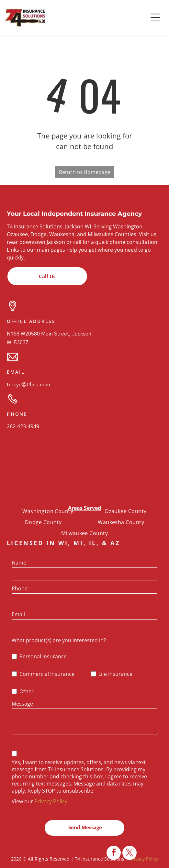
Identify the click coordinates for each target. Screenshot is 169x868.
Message (22, 704)
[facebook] (114, 854)
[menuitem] (48, 511)
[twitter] (130, 854)
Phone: (20, 588)
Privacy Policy (51, 801)
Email (18, 614)
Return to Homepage (85, 172)
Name (19, 563)
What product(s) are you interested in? (59, 640)
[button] (155, 17)
